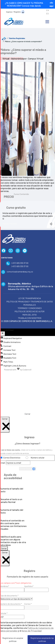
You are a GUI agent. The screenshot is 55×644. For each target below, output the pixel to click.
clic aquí (51, 4)
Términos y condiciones (30, 308)
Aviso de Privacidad (32, 631)
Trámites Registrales (17, 38)
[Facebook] (4, 251)
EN (48, 10)
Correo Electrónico (12, 458)
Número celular (38, 458)
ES (47, 13)
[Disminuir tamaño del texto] (16, 374)
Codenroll (27, 370)
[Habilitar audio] (39, 374)
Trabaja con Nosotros (30, 318)
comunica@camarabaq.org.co (20, 272)
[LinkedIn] (25, 251)
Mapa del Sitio (30, 315)
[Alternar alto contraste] (33, 374)
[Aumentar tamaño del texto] (28, 374)
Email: (3, 463)
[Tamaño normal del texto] (22, 374)
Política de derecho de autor (30, 311)
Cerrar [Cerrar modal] (4, 548)
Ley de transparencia (30, 298)
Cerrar (28, 414)
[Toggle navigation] (47, 22)
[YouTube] (11, 251)
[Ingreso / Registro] (15, 12)
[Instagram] (18, 251)
